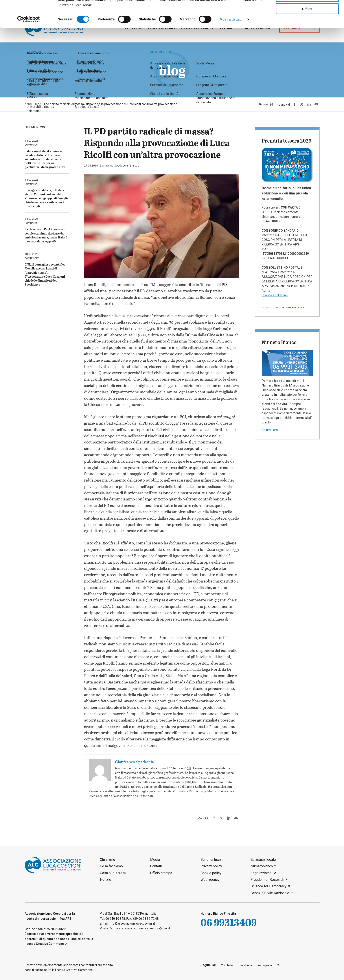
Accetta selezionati (307, 23)
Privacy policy (211, 866)
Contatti (156, 866)
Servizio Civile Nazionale (270, 893)
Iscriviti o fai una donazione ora (283, 307)
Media (155, 860)
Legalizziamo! (262, 873)
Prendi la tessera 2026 (286, 141)
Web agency (210, 880)
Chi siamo (108, 860)
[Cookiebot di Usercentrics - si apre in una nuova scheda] (29, 46)
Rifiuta (307, 36)
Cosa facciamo (111, 866)
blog (136, 166)
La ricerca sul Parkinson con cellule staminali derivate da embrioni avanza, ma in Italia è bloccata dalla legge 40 (46, 235)
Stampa (266, 105)
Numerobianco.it (263, 866)
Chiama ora (270, 430)
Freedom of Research (267, 880)
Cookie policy (211, 873)
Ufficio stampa (161, 873)
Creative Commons (50, 944)
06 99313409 (229, 922)
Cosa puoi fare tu (113, 873)
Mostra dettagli (232, 46)
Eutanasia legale (263, 860)
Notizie (106, 880)
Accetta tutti (307, 11)
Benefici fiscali (212, 860)
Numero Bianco (279, 342)
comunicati (32, 145)
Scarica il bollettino (275, 295)
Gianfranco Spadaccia (114, 166)
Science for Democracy (269, 886)
